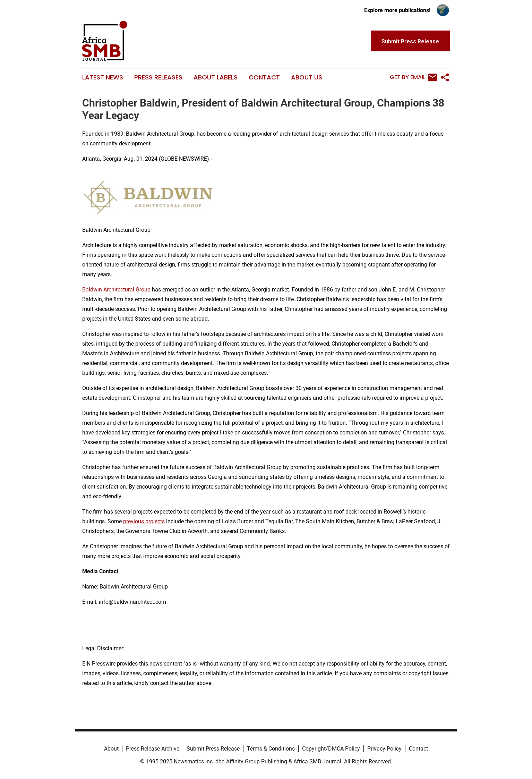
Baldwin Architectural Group (116, 290)
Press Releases (158, 77)
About (111, 749)
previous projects (144, 521)
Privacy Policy (384, 749)
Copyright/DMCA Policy (331, 749)
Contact (264, 77)
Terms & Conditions (271, 749)
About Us (307, 77)
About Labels (216, 77)
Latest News (103, 77)
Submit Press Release (213, 749)
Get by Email (414, 77)
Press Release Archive (153, 749)
